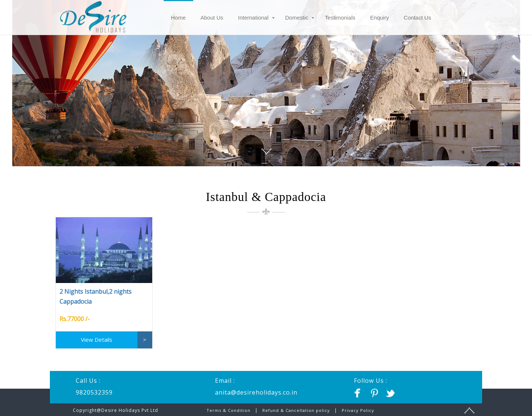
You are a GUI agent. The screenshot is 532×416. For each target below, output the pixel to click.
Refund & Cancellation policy (296, 410)
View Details (97, 340)
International (253, 18)
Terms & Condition (229, 410)
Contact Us (417, 18)
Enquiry (380, 18)
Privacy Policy (358, 410)
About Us (212, 18)
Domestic (297, 18)
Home (178, 18)
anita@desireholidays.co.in (256, 392)
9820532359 (94, 392)
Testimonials (340, 18)
